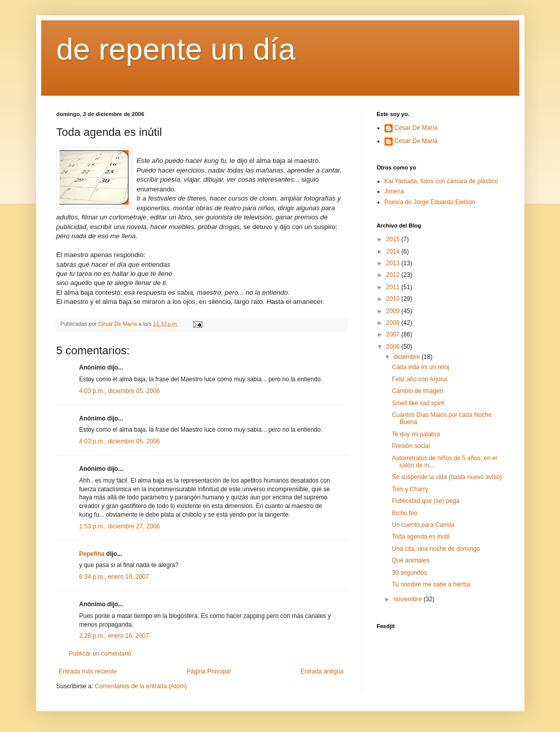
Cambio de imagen (417, 391)
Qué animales (410, 560)
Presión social (411, 446)
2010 (394, 299)
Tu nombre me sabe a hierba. (432, 584)
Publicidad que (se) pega (425, 501)
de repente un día (176, 49)
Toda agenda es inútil (420, 537)
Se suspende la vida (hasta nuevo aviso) (447, 477)
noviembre (408, 599)
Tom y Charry (410, 489)
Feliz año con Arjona (419, 379)
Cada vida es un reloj (420, 367)
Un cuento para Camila (423, 525)
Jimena (394, 191)
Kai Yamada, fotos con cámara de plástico (441, 181)
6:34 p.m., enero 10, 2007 (114, 577)
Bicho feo (404, 513)
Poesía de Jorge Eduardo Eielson (430, 202)
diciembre (407, 357)
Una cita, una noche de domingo (436, 549)
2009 (394, 311)
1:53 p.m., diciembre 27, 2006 (120, 526)
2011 (394, 287)
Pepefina (92, 554)
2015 (394, 239)
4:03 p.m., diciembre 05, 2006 (120, 391)
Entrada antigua (322, 671)
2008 (394, 323)
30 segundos (409, 573)
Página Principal (209, 671)
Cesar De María (416, 141)
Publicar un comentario (100, 654)
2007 (394, 334)
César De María (416, 128)
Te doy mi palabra (416, 434)
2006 (394, 347)
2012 (394, 275)
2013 (394, 263)
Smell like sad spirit (418, 403)
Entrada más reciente (88, 671)
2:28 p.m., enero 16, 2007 (114, 636)
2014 (394, 251)
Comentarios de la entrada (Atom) (141, 686)
